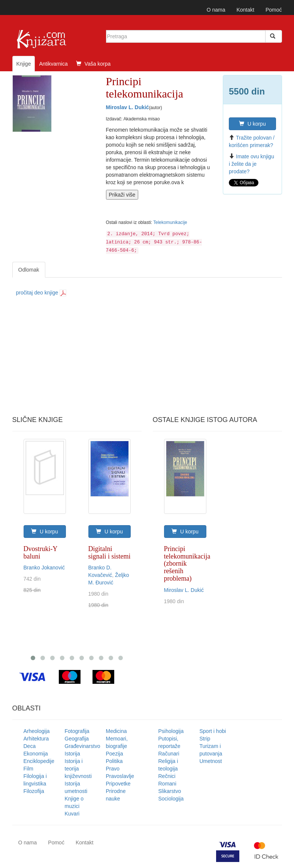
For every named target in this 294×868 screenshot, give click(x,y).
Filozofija (34, 791)
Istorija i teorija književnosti (78, 769)
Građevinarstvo (83, 746)
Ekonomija (36, 754)
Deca (30, 746)
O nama (216, 10)
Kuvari (72, 814)
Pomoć (274, 10)
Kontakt (245, 10)
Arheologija (37, 731)
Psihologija (171, 731)
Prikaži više (122, 195)
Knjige (24, 64)
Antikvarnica (53, 64)
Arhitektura (36, 739)
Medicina (116, 731)
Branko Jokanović (44, 568)
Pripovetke (118, 784)
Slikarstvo (170, 791)
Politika (114, 761)
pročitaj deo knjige (41, 293)
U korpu (252, 124)
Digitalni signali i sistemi (110, 553)
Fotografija (77, 731)
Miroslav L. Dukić (128, 107)
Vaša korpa (93, 64)
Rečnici (167, 776)
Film (28, 769)
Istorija (72, 754)
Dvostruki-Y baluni (40, 553)
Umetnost (211, 761)
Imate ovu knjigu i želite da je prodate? (251, 164)
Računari (169, 754)
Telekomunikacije (170, 222)
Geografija (77, 739)
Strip (205, 739)
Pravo (113, 769)
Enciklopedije (39, 761)
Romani (167, 784)
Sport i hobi (213, 731)
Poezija (115, 754)
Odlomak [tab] (29, 270)
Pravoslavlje (120, 776)
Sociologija (171, 799)
